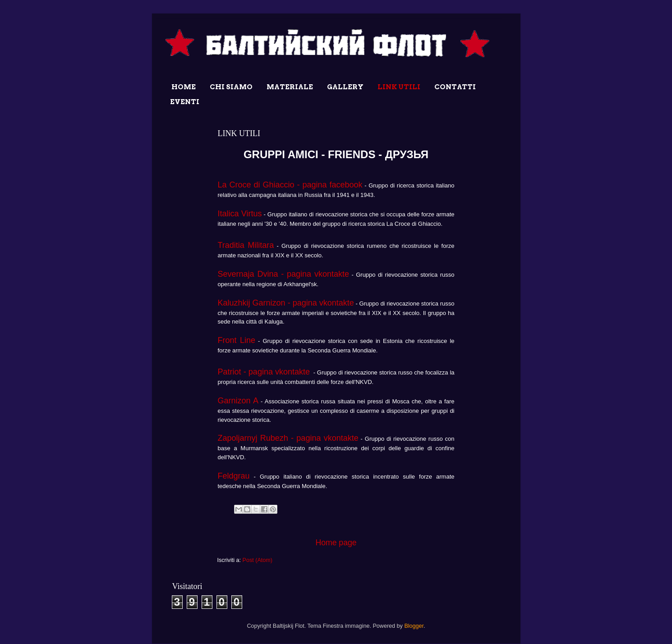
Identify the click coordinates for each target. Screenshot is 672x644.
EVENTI (185, 102)
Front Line (237, 340)
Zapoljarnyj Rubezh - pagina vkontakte (288, 438)
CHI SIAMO (231, 87)
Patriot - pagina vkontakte (264, 372)
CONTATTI (455, 87)
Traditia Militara (246, 245)
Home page (336, 543)
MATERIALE (290, 87)
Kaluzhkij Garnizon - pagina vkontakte (286, 303)
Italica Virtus (240, 214)
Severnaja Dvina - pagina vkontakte (283, 274)
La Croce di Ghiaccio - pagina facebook (290, 185)
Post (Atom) (257, 560)
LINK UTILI (399, 87)
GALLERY (345, 87)
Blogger (414, 626)
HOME (184, 87)
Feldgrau (234, 476)
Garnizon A (238, 401)
